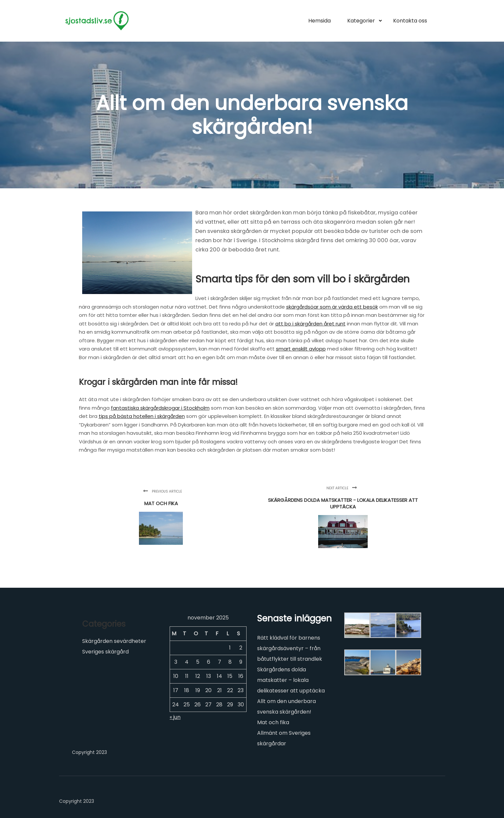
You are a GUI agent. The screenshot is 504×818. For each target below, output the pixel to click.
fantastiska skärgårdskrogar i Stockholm (160, 408)
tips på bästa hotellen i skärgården (142, 416)
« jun (175, 717)
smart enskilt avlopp (301, 349)
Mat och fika (273, 722)
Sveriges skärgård (105, 652)
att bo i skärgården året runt (310, 324)
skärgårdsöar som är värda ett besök (332, 307)
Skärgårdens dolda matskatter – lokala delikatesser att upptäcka (291, 680)
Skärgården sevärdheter (114, 641)
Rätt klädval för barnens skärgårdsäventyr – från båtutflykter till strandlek (290, 648)
